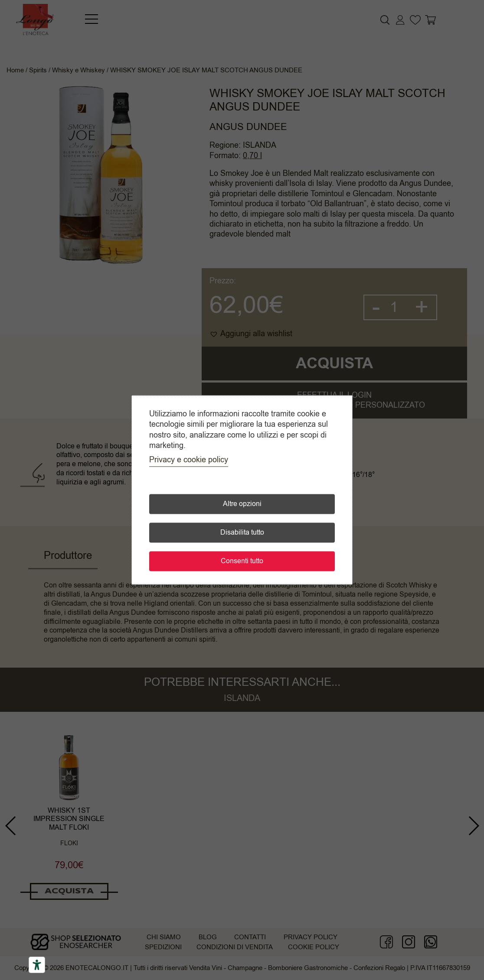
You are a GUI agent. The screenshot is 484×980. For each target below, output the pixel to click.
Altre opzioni (242, 504)
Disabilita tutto (242, 533)
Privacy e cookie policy (189, 460)
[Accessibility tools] (37, 965)
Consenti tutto (242, 561)
